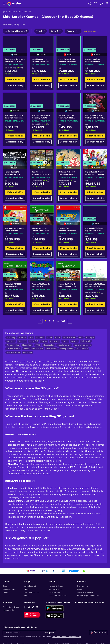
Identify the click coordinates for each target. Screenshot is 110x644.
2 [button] (49, 321)
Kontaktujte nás (9, 589)
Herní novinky (83, 586)
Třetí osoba (51, 349)
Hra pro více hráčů (82, 345)
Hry (31, 338)
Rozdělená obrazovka (33, 349)
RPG (81, 338)
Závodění (33, 341)
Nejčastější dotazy (56, 586)
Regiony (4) (73, 31)
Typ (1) (41, 31)
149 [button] (63, 321)
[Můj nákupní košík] (101, 4)
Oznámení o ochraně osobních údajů (67, 637)
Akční (58, 338)
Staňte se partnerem (85, 592)
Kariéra (5, 592)
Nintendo (40, 338)
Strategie (90, 338)
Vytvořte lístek (54, 592)
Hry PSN (22, 338)
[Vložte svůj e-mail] (23, 633)
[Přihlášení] (107, 4)
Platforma (55, 341)
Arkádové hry (13, 345)
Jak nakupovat (30, 586)
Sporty (44, 341)
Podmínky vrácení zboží (58, 596)
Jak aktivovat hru (55, 589)
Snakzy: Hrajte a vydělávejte (88, 596)
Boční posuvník (66, 349)
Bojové (75, 341)
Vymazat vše (90, 31)
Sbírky (27, 589)
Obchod (11, 12)
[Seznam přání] (95, 4)
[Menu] (4, 4)
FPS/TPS (22, 341)
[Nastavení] (98, 633)
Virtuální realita (13, 353)
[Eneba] (14, 4)
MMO (38, 345)
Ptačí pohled (82, 349)
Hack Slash (27, 345)
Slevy (26, 596)
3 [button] (53, 321)
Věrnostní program (32, 592)
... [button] (58, 321)
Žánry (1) (56, 31)
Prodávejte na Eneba (11, 607)
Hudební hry (49, 345)
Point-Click (86, 341)
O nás (5, 586)
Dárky (80, 589)
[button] (70, 321)
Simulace (11, 341)
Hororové (28, 353)
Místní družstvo (13, 349)
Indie (50, 338)
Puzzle (65, 341)
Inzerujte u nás (8, 610)
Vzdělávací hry (64, 345)
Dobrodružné (69, 338)
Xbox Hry (11, 338)
